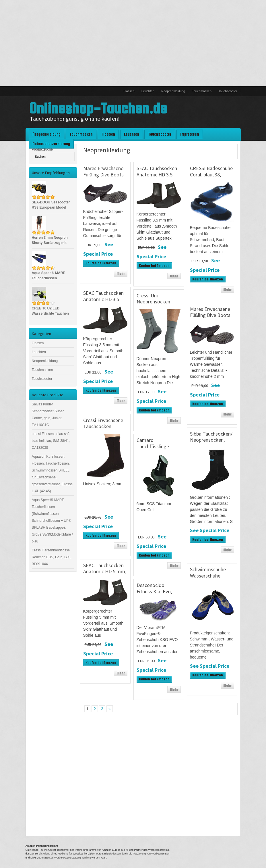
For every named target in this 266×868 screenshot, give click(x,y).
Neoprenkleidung (173, 91)
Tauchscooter (228, 91)
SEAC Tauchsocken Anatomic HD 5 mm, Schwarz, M (105, 571)
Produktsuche (42, 149)
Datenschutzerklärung (51, 144)
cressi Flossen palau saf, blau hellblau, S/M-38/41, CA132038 (51, 441)
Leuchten (148, 91)
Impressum (190, 134)
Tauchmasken (202, 91)
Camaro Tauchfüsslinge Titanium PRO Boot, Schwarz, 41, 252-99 (158, 449)
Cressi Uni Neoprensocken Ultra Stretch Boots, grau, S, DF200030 (158, 305)
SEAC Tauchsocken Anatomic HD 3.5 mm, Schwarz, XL (157, 174)
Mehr (121, 273)
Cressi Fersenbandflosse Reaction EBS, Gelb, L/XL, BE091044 (52, 557)
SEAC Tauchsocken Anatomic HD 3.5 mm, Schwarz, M (103, 299)
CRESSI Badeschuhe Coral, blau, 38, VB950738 (211, 174)
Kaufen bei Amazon (101, 263)
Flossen (129, 91)
